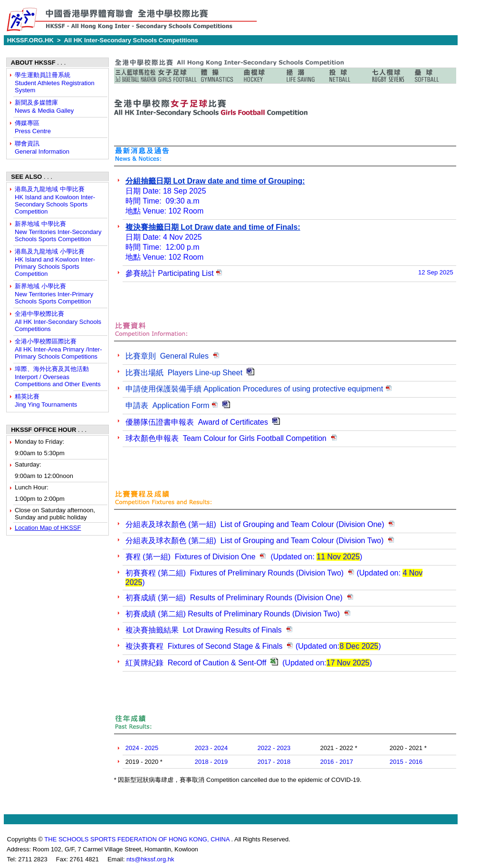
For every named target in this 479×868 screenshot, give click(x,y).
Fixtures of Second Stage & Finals (204, 646)
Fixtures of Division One (192, 557)
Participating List (170, 273)
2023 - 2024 (211, 748)
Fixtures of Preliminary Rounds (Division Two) (235, 573)
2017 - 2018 (274, 762)
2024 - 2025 (142, 748)
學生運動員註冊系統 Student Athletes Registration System (55, 83)
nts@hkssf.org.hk (150, 859)
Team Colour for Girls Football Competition (231, 438)
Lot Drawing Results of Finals (204, 630)
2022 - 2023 (274, 748)
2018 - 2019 (211, 762)
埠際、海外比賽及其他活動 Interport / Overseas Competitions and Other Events (58, 376)
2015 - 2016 (406, 762)
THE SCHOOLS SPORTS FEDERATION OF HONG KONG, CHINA (138, 839)
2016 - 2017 (337, 762)
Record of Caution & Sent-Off (197, 663)
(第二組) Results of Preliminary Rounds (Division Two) (233, 614)
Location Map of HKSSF (48, 528)
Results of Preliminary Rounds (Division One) (234, 598)
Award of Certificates (197, 422)
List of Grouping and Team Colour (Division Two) (256, 541)
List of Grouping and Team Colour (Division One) (255, 524)
